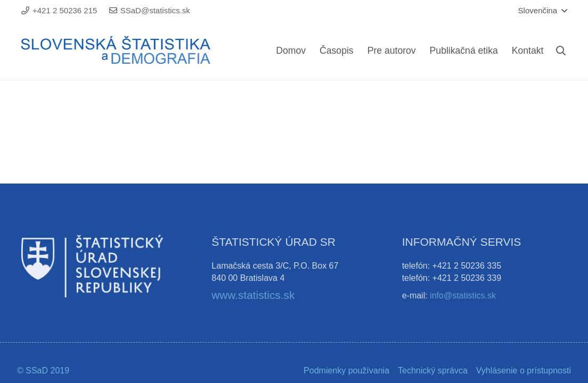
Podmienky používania (346, 370)
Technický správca (433, 370)
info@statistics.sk (463, 295)
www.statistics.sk (253, 295)
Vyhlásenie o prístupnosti (524, 370)
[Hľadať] (561, 51)
